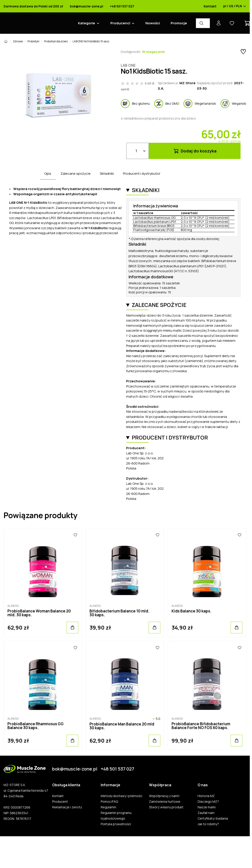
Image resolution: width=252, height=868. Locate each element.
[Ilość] (138, 151)
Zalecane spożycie (76, 173)
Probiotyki (33, 41)
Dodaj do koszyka (195, 151)
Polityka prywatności (116, 824)
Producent (60, 802)
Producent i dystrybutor (142, 173)
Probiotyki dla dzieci (56, 41)
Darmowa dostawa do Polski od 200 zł (33, 6)
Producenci (120, 23)
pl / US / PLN (235, 6)
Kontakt (210, 6)
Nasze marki (207, 807)
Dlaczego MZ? (208, 802)
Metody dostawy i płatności (122, 796)
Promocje (179, 23)
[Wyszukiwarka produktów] (203, 23)
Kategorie (87, 23)
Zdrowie (18, 41)
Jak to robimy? (208, 824)
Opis (48, 173)
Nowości (153, 23)
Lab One (128, 65)
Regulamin (108, 807)
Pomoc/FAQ (109, 802)
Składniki (107, 173)
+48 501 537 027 (122, 6)
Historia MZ (206, 796)
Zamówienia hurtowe (165, 802)
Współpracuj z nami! (164, 796)
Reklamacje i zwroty (67, 807)
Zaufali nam (206, 813)
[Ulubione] (75, 535)
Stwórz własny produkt (166, 807)
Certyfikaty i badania (213, 818)
